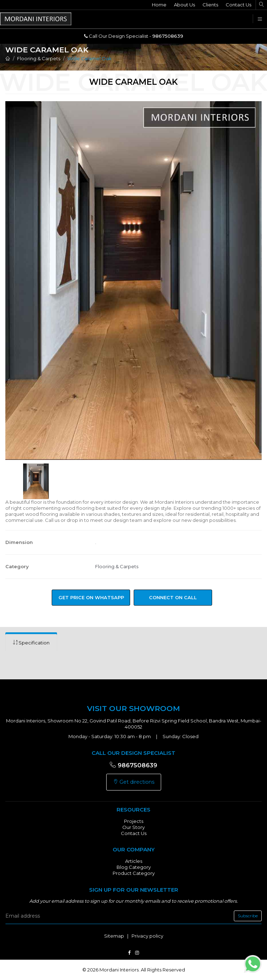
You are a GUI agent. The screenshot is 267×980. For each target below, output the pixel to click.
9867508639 (133, 765)
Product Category (134, 873)
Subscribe (248, 916)
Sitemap (114, 936)
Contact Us (238, 5)
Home (159, 5)
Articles (134, 861)
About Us (184, 5)
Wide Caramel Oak (89, 58)
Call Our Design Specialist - (134, 36)
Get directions (134, 782)
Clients (210, 5)
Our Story (133, 827)
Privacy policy (147, 936)
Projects (134, 821)
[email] (133, 916)
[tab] (31, 643)
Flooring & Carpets (39, 58)
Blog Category (134, 867)
